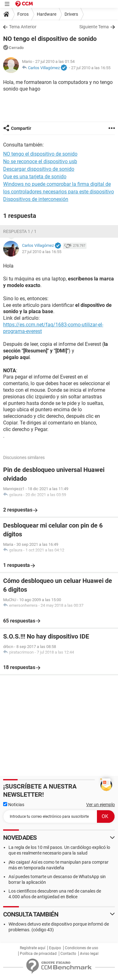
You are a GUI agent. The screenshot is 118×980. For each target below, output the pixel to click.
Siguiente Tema (94, 27)
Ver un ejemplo (101, 805)
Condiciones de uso (81, 948)
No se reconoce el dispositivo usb (40, 161)
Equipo (55, 948)
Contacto (68, 954)
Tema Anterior (23, 27)
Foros (23, 14)
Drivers (71, 14)
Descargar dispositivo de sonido (39, 169)
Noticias (14, 805)
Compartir (21, 128)
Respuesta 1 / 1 (20, 231)
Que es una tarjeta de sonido (35, 177)
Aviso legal (89, 954)
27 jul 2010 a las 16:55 (91, 68)
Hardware (47, 14)
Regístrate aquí (33, 948)
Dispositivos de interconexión (36, 199)
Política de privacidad (38, 954)
